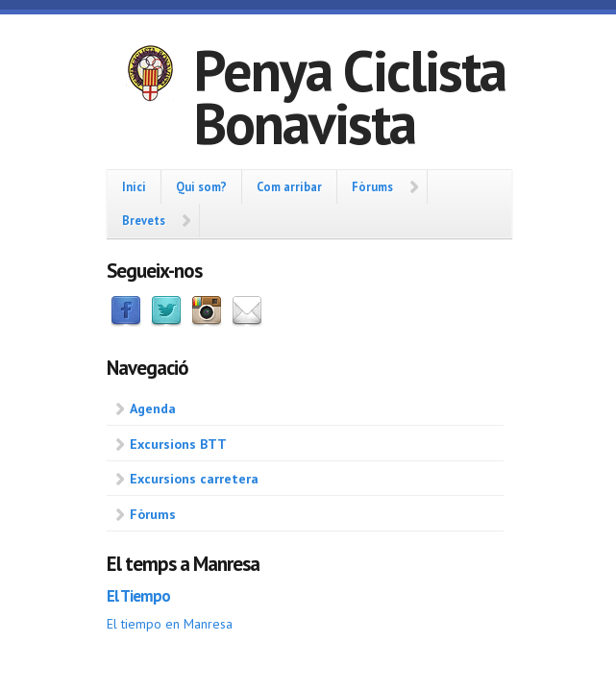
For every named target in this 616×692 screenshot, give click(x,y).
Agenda (153, 408)
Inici (134, 186)
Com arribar (289, 186)
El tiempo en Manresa (170, 624)
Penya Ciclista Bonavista (349, 97)
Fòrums (372, 186)
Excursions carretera (194, 479)
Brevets (144, 220)
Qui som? (201, 186)
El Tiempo (138, 596)
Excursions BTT (178, 444)
